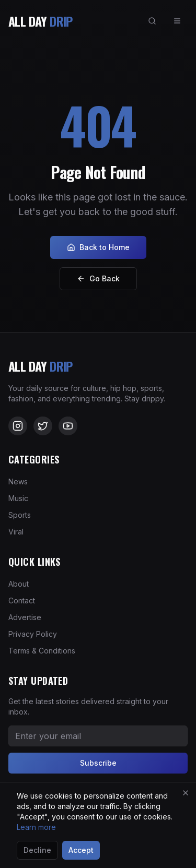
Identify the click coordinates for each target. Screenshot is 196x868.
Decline (37, 850)
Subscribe (98, 763)
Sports (20, 515)
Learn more (36, 827)
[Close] (186, 793)
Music (18, 498)
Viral (16, 532)
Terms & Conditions (42, 651)
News (18, 481)
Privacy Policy (33, 634)
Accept (81, 850)
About (19, 584)
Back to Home (98, 247)
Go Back (98, 278)
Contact (22, 601)
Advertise (25, 617)
